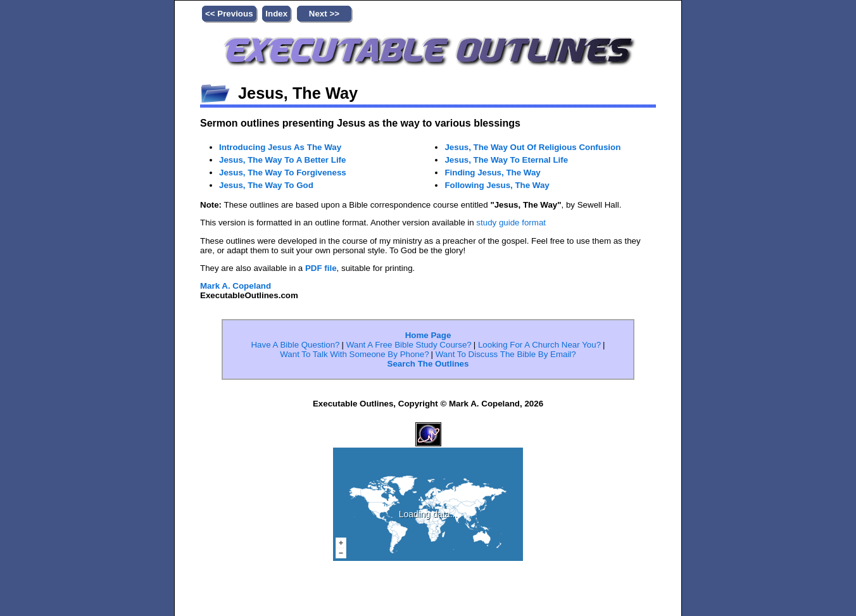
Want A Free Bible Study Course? (409, 390)
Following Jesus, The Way (507, 223)
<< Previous (229, 14)
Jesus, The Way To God (276, 209)
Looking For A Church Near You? (539, 390)
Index (276, 14)
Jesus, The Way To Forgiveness (295, 188)
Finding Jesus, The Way (502, 203)
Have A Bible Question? (295, 390)
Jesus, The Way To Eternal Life (519, 182)
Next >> (324, 14)
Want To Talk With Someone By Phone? (354, 400)
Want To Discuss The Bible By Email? (506, 400)
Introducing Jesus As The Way (293, 148)
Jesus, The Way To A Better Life (295, 168)
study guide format (511, 268)
